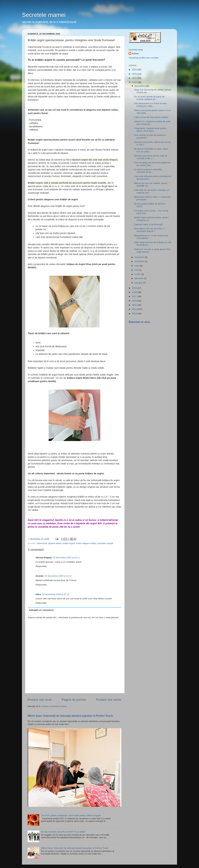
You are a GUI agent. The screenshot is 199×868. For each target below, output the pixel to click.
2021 (135, 78)
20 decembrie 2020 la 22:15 (56, 594)
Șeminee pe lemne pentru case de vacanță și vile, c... (151, 157)
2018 (135, 292)
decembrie (140, 86)
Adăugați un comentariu (41, 610)
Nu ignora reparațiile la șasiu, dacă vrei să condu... (151, 150)
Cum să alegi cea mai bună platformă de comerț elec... (152, 164)
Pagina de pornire (74, 700)
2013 (135, 314)
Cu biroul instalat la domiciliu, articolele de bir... (148, 171)
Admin (135, 54)
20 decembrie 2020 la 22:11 (66, 558)
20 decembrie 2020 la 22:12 (58, 576)
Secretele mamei (44, 15)
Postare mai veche (109, 700)
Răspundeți (41, 566)
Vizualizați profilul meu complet (144, 58)
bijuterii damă (55, 543)
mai (137, 270)
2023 (135, 70)
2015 (135, 305)
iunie (137, 266)
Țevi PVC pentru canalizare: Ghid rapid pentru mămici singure (71, 815)
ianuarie (139, 283)
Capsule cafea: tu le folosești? (149, 224)
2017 (135, 296)
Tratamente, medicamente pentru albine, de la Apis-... (150, 130)
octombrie (140, 261)
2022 (135, 74)
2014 (135, 309)
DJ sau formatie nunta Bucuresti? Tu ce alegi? (63, 832)
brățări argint (69, 543)
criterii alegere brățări (86, 543)
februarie (139, 278)
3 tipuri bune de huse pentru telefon (151, 117)
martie (138, 274)
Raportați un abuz (139, 322)
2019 (135, 288)
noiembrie (140, 257)
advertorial (42, 543)
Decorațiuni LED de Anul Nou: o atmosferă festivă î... (149, 230)
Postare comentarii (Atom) (54, 706)
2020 (135, 82)
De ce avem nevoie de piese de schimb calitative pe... (149, 98)
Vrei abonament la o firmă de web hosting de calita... (150, 105)
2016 (135, 301)
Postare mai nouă (40, 700)
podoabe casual (105, 543)
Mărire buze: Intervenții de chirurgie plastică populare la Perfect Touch (70, 716)
